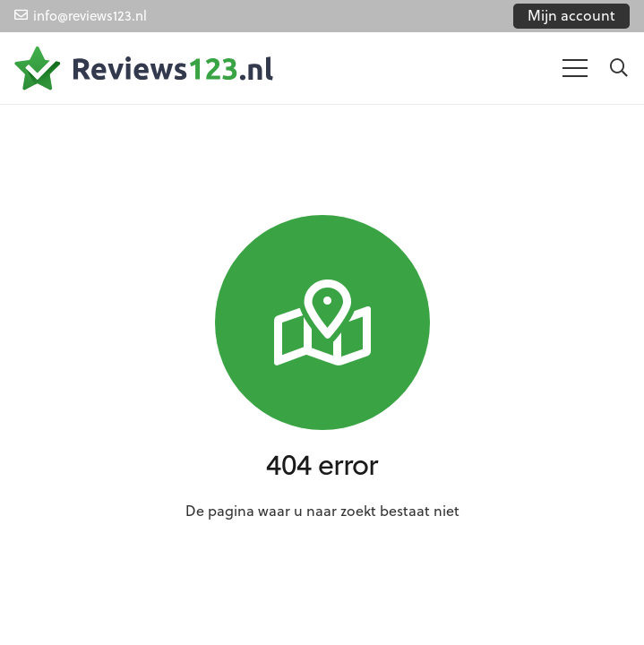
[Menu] (575, 68)
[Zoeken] (619, 69)
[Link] (144, 68)
